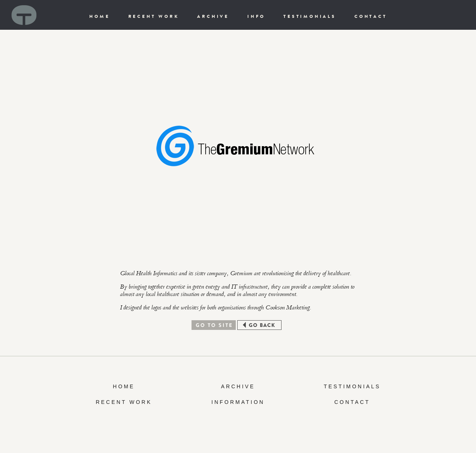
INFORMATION (238, 402)
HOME (99, 16)
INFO (256, 16)
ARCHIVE (213, 16)
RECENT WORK (154, 16)
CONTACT (371, 16)
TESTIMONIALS (310, 16)
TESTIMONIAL (350, 386)
